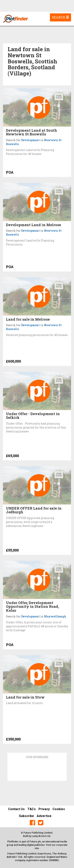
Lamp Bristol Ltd (41, 836)
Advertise (44, 816)
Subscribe (26, 816)
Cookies (59, 809)
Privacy (44, 809)
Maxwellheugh (55, 616)
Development (30, 140)
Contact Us (16, 809)
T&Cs (32, 809)
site (37, 848)
